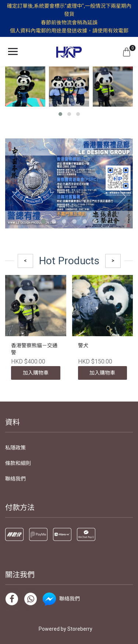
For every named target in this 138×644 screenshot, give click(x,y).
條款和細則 (18, 463)
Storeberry (80, 629)
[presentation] (14, 196)
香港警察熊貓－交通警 (34, 349)
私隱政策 (15, 448)
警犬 (83, 345)
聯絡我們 (15, 479)
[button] (60, 114)
